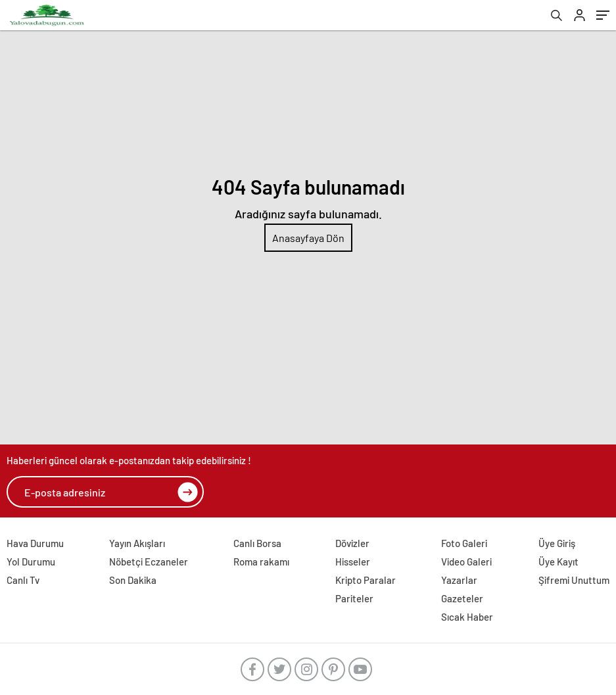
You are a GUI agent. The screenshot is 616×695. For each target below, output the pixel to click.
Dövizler (352, 543)
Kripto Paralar (366, 580)
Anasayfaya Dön (308, 238)
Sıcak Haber (467, 617)
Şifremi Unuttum (574, 580)
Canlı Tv (23, 580)
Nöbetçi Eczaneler (149, 562)
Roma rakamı (261, 562)
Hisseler (353, 562)
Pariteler (354, 598)
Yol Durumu (31, 562)
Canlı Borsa (257, 543)
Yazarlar (459, 580)
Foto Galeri (464, 543)
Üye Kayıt (558, 562)
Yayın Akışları (137, 543)
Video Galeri (466, 562)
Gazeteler (462, 598)
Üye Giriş (557, 543)
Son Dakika (133, 580)
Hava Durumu (35, 543)
